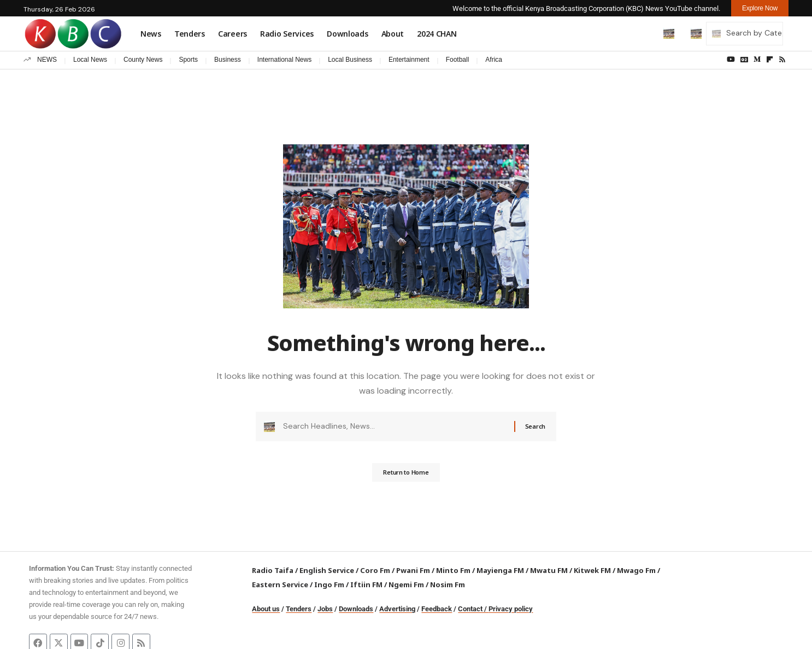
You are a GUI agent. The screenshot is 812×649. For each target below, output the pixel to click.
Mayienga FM (500, 570)
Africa (494, 60)
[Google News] (744, 60)
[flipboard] (770, 60)
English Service (327, 570)
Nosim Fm (447, 584)
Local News (90, 60)
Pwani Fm (413, 570)
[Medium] (757, 60)
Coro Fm (375, 570)
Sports (188, 60)
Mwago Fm (636, 570)
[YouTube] (731, 60)
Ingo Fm (329, 584)
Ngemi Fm (406, 584)
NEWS (47, 60)
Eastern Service (280, 584)
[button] (646, 33)
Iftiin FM (366, 584)
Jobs (325, 609)
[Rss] (782, 60)
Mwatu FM (549, 570)
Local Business (350, 60)
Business (228, 60)
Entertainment (409, 60)
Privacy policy (511, 609)
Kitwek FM (592, 570)
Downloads (356, 609)
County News (143, 60)
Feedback (437, 609)
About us (266, 609)
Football (458, 60)
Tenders (299, 609)
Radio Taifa (273, 570)
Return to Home (406, 476)
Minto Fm (453, 570)
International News (284, 60)
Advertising (397, 609)
